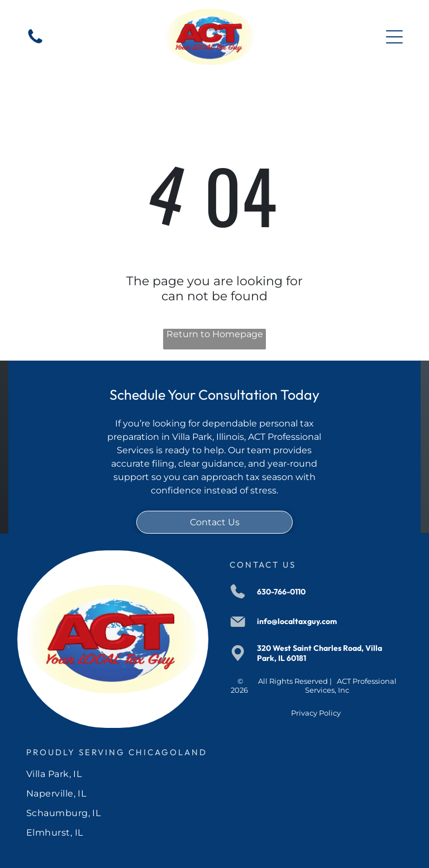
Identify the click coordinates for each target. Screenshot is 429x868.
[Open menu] (394, 37)
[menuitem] (215, 774)
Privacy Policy (316, 713)
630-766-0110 (281, 592)
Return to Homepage (215, 334)
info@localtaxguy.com (297, 621)
